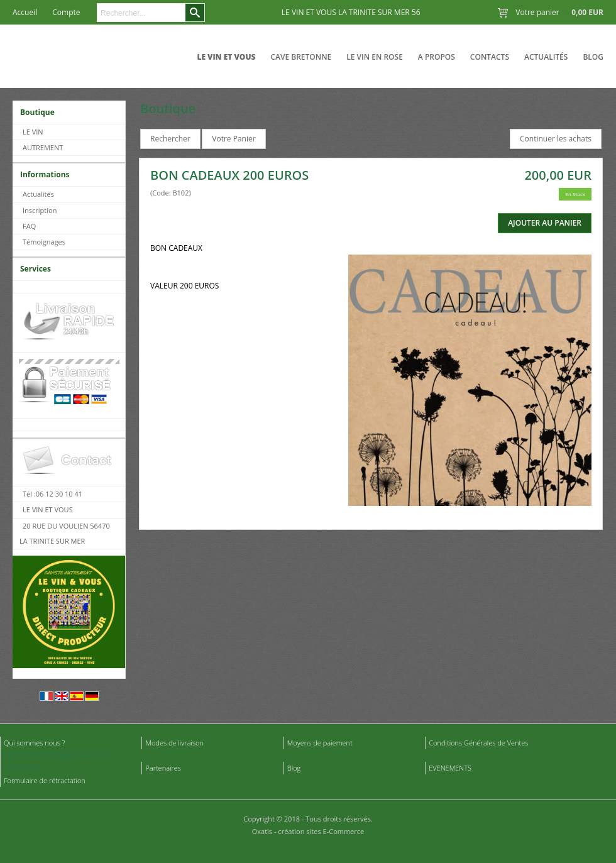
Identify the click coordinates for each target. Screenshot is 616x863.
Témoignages (44, 242)
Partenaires (163, 768)
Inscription (40, 210)
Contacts (490, 57)
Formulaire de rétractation (45, 780)
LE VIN (33, 132)
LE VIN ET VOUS (226, 57)
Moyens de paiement (320, 743)
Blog (593, 57)
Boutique (37, 112)
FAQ (29, 226)
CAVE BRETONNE (301, 57)
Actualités (546, 57)
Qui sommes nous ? (34, 743)
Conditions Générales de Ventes (478, 743)
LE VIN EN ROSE (375, 57)
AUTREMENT (43, 147)
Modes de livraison (174, 743)
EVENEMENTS (450, 768)
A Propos (437, 57)
